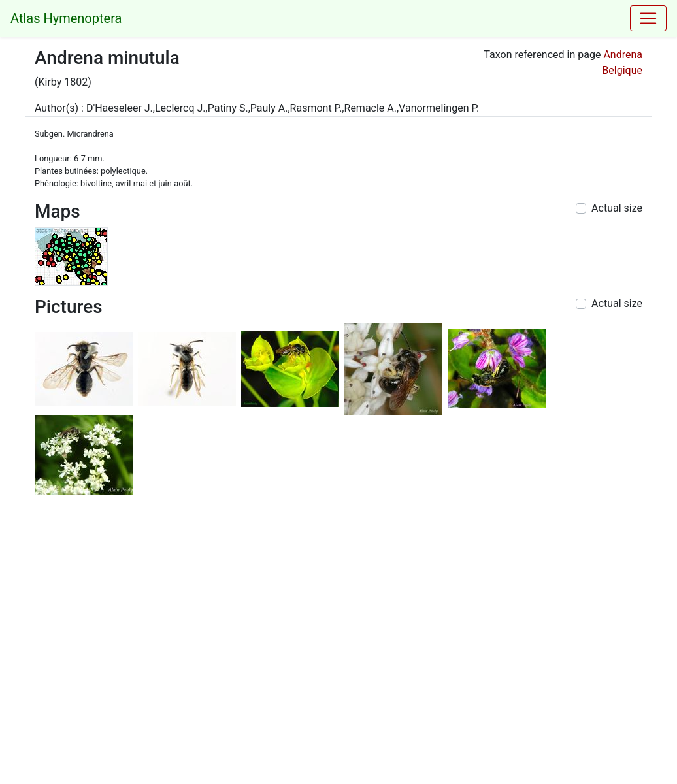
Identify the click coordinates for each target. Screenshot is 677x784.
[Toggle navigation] (648, 18)
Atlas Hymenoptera (66, 18)
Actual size (617, 208)
